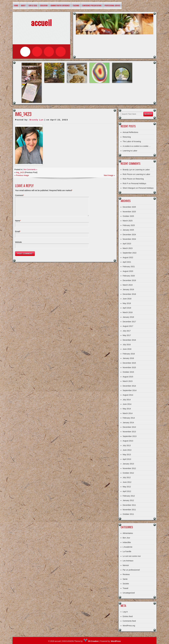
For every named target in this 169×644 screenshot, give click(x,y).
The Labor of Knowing (132, 141)
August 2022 (128, 257)
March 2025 (128, 221)
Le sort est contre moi (132, 556)
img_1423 (20, 172)
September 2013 (130, 436)
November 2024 (129, 239)
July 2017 (127, 331)
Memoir (126, 565)
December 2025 (129, 207)
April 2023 (127, 244)
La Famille (127, 551)
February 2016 (129, 354)
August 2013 (128, 441)
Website (18, 245)
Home (16, 5)
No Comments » (30, 169)
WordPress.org (129, 626)
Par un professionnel (131, 570)
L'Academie (128, 547)
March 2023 (128, 248)
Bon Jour (126, 538)
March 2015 (128, 381)
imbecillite (127, 542)
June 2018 (127, 299)
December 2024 (129, 235)
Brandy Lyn (37, 120)
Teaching (76, 5)
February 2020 (129, 276)
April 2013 (127, 459)
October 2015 (128, 372)
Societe (126, 584)
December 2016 (129, 340)
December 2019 (129, 280)
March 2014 (128, 413)
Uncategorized (129, 593)
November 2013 (129, 432)
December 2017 (129, 322)
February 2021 (129, 267)
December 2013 (129, 427)
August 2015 (128, 377)
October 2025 (128, 216)
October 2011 (128, 514)
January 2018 (128, 317)
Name (18, 224)
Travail (125, 588)
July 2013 (127, 445)
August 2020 (128, 271)
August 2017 (128, 326)
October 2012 (128, 473)
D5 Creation (91, 641)
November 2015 (129, 367)
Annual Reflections (130, 132)
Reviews (126, 574)
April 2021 (127, 262)
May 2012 (127, 487)
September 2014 (130, 390)
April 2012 (127, 491)
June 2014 (127, 404)
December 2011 (129, 505)
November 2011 (129, 510)
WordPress (116, 641)
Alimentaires (128, 533)
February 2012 (129, 496)
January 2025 (128, 230)
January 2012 (128, 500)
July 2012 (127, 477)
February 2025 (129, 225)
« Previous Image (22, 175)
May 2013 (127, 455)
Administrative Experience (60, 5)
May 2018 (127, 303)
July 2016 (127, 345)
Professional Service (112, 5)
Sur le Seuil (33, 5)
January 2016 (128, 358)
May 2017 (127, 335)
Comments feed (129, 621)
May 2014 (127, 409)
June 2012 (127, 482)
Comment (19, 195)
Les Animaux (128, 561)
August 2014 (128, 395)
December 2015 (129, 363)
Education (44, 5)
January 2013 (128, 464)
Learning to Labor (130, 151)
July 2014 (127, 400)
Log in (125, 612)
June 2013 (127, 450)
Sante (125, 579)
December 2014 (129, 386)
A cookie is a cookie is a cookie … (137, 146)
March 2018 (128, 312)
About (23, 5)
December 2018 (129, 294)
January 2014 (128, 423)
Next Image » (109, 175)
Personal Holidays (139, 183)
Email (18, 235)
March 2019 (128, 285)
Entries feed (128, 616)
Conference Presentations (92, 5)
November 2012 (129, 468)
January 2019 (128, 289)
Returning (127, 137)
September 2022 (130, 253)
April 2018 (127, 308)
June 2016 (127, 349)
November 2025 (129, 212)
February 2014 (129, 418)
